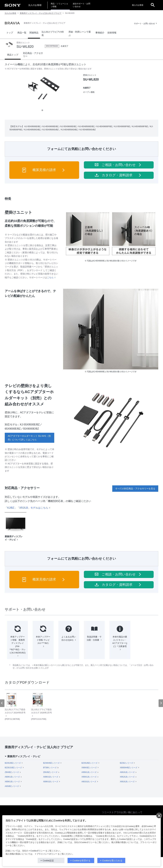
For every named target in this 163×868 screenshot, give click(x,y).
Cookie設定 (48, 861)
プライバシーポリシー (47, 854)
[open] (153, 5)
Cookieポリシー (38, 851)
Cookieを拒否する (81, 861)
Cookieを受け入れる (112, 861)
